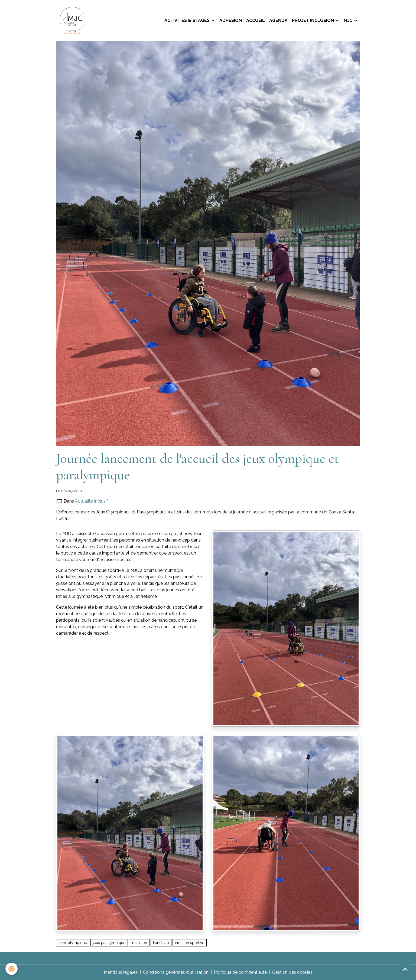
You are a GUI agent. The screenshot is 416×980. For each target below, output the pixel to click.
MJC (349, 20)
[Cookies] (12, 969)
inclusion (139, 943)
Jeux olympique (73, 943)
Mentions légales (121, 972)
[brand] (73, 21)
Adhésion (231, 20)
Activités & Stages (188, 20)
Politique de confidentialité (240, 972)
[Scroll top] (405, 969)
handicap (161, 943)
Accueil (256, 20)
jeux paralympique (109, 943)
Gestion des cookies (292, 972)
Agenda (278, 20)
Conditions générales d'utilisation (176, 972)
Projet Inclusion (313, 20)
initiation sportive (190, 943)
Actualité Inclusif (92, 501)
